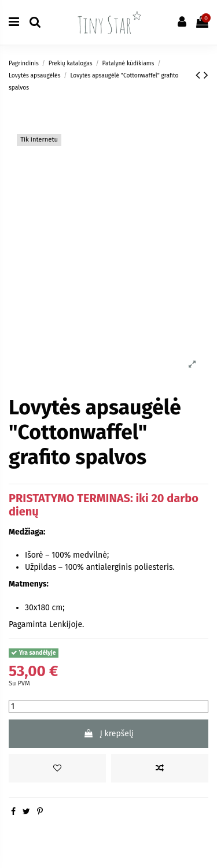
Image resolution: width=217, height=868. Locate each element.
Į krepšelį (108, 734)
